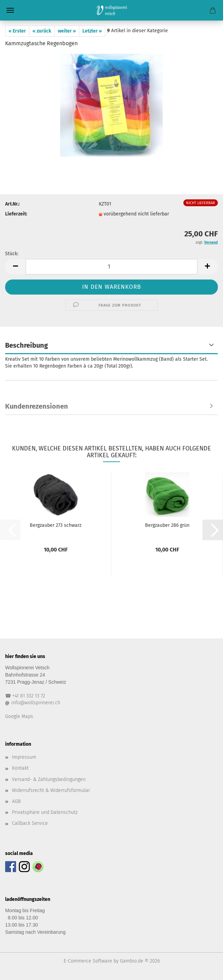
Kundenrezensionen (37, 406)
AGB (16, 801)
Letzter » (92, 31)
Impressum (24, 757)
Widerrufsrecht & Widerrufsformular (51, 790)
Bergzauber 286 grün (167, 525)
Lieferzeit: (16, 214)
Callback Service (30, 823)
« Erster (17, 31)
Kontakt (20, 768)
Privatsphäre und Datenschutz (45, 812)
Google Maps (19, 716)
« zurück (42, 31)
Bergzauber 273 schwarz (56, 525)
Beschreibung (27, 345)
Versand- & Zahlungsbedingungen (49, 779)
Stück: (12, 254)
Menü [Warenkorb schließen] (10, 10)
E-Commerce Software (88, 961)
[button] (15, 267)
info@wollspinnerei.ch (36, 703)
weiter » (67, 31)
